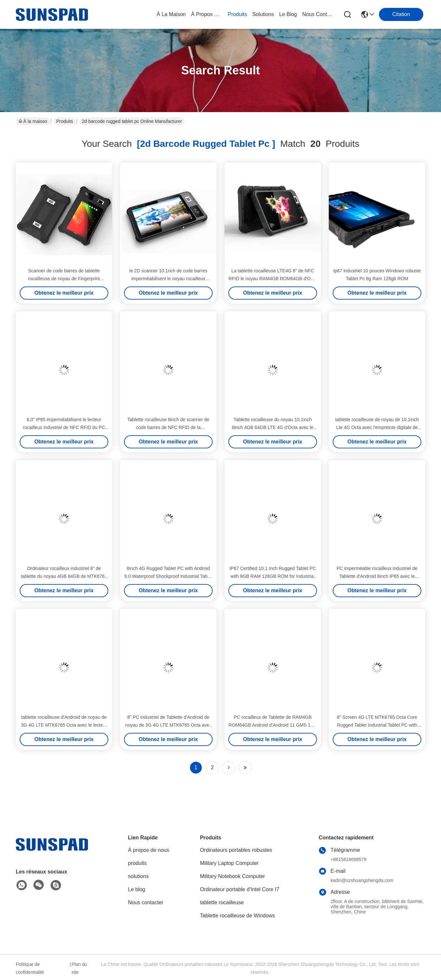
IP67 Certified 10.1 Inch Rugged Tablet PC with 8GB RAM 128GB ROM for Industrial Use (273, 576)
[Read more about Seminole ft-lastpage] (245, 768)
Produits (64, 121)
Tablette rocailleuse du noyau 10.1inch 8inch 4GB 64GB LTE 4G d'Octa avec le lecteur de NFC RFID (273, 427)
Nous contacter (146, 902)
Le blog (137, 889)
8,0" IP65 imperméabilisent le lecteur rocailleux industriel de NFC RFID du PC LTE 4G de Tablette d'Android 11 (64, 427)
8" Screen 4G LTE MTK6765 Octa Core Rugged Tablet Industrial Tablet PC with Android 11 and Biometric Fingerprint (377, 725)
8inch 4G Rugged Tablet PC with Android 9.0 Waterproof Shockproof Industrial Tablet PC (168, 576)
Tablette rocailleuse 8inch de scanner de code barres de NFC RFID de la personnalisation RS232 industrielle (168, 427)
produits (237, 14)
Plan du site (79, 968)
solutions (263, 14)
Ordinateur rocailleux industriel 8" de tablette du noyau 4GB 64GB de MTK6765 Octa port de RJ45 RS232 (64, 576)
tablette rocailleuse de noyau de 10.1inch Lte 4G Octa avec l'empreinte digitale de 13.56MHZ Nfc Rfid (377, 427)
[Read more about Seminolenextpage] (229, 768)
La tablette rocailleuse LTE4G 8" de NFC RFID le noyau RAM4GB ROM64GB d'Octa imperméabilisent (273, 279)
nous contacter (318, 14)
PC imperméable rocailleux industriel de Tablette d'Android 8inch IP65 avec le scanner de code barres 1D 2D (377, 576)
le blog (288, 14)
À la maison (171, 14)
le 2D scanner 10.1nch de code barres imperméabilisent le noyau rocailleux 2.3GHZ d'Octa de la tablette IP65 (168, 279)
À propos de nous (207, 14)
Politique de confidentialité (30, 968)
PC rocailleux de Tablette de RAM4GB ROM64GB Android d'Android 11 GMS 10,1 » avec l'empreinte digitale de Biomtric (273, 725)
